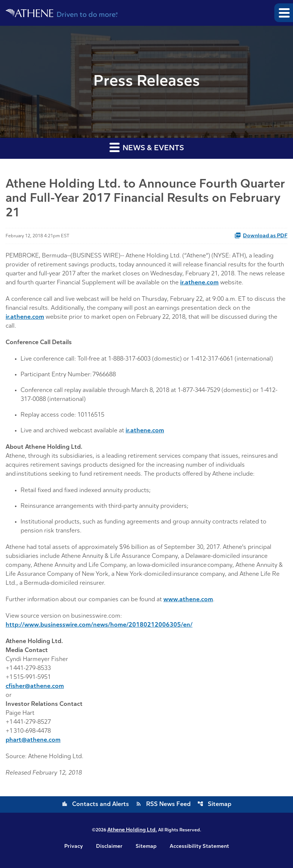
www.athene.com (188, 600)
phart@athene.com (33, 740)
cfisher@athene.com (35, 686)
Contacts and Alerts (95, 804)
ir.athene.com (199, 283)
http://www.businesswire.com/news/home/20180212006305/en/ (99, 625)
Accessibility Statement (199, 847)
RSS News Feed (163, 804)
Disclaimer (109, 847)
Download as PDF (261, 235)
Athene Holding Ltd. (132, 830)
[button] (284, 13)
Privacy (74, 847)
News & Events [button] (147, 147)
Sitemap (214, 804)
